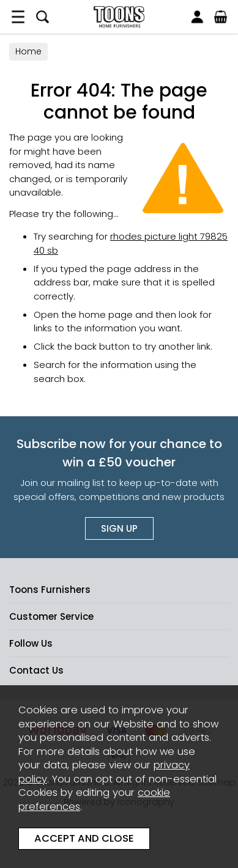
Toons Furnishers (119, 17)
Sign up (119, 528)
